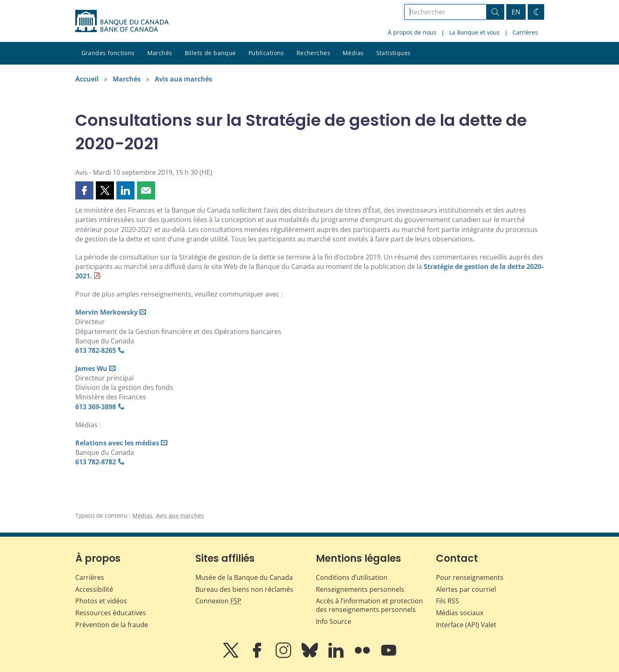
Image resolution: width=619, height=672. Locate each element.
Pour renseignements (470, 577)
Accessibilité (94, 589)
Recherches (313, 53)
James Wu (91, 368)
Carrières (525, 32)
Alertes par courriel (466, 589)
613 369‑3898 (96, 407)
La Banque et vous (474, 32)
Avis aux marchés (183, 79)
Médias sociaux (460, 613)
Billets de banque (210, 53)
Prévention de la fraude (112, 625)
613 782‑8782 (96, 462)
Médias (353, 53)
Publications (266, 53)
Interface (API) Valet (466, 625)
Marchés (160, 53)
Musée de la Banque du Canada (244, 577)
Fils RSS (447, 601)
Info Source (334, 621)
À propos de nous (412, 32)
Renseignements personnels (360, 589)
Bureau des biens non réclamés (244, 589)
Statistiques (394, 53)
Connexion (218, 601)
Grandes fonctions (108, 53)
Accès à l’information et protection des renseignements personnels (369, 605)
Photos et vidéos (101, 601)
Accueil (87, 79)
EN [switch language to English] (516, 12)
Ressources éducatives (111, 613)
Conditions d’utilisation (352, 577)
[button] (84, 190)
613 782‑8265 (96, 350)
